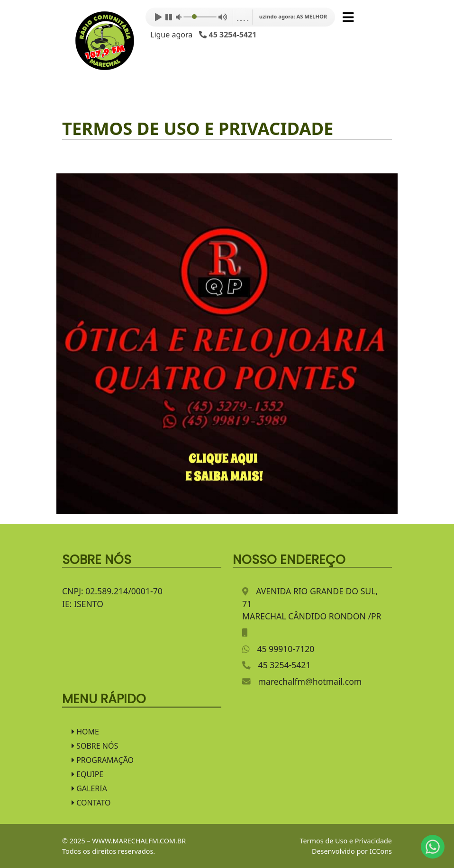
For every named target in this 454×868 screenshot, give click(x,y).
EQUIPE (87, 774)
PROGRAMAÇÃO (103, 760)
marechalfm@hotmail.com (310, 681)
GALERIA (89, 788)
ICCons (381, 851)
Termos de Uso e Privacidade (346, 841)
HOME (85, 732)
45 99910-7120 (286, 649)
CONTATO (91, 803)
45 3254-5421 (285, 665)
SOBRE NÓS (95, 746)
